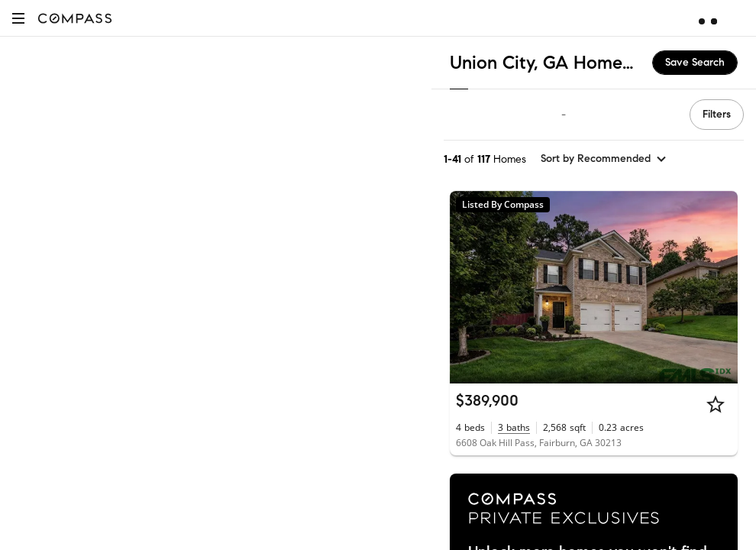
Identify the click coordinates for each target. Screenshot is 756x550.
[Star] (716, 404)
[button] (18, 18)
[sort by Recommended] (604, 159)
